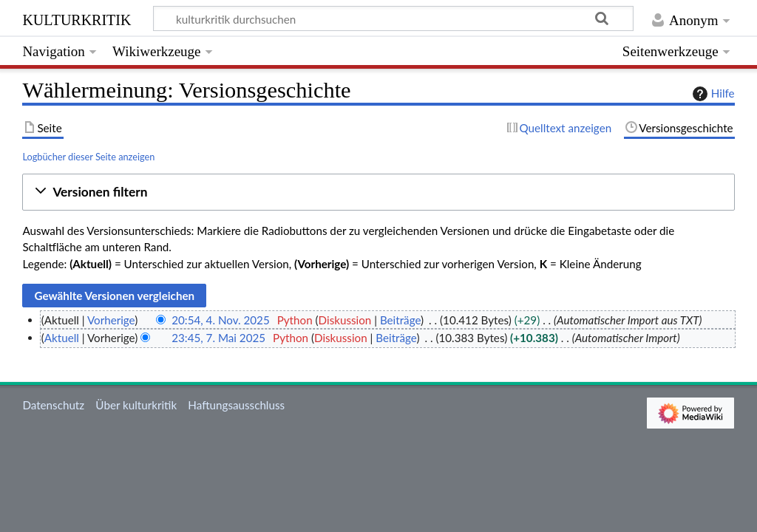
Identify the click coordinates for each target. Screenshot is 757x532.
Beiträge (400, 320)
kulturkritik (77, 18)
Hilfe (712, 94)
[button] (378, 192)
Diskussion (345, 320)
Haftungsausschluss (236, 405)
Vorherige (111, 320)
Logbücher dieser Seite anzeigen (88, 157)
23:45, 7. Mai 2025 (218, 338)
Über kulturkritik (136, 405)
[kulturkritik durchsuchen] (394, 18)
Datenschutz (53, 405)
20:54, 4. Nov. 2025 (220, 320)
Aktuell (62, 338)
